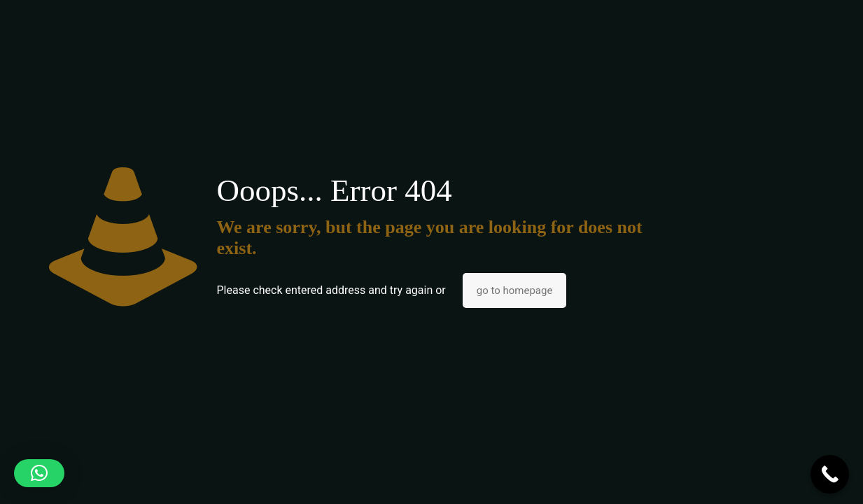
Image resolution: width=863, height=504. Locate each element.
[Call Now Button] (830, 474)
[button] (39, 473)
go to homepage (515, 290)
